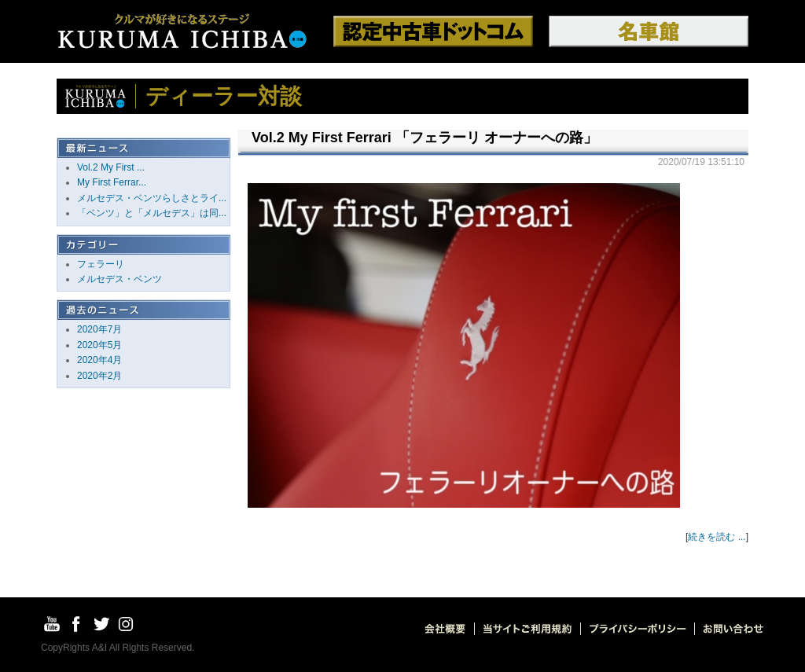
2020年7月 (99, 329)
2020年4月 (99, 360)
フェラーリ (101, 264)
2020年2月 (99, 376)
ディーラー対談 (224, 96)
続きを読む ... (717, 537)
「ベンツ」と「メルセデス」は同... (152, 213)
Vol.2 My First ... (111, 167)
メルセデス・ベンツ (119, 279)
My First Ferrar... (112, 182)
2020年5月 (99, 345)
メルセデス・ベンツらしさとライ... (152, 198)
